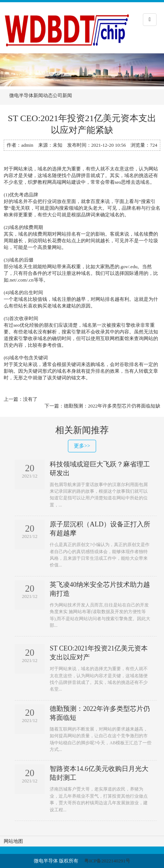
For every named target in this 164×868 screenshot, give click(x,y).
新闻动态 (43, 95)
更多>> (82, 446)
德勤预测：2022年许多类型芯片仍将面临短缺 (112, 406)
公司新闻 (62, 95)
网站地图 (13, 841)
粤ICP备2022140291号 (107, 861)
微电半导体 (21, 95)
